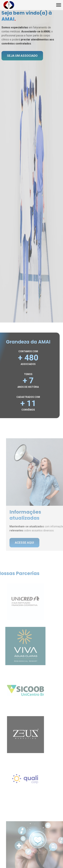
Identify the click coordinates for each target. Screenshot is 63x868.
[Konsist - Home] (9, 5)
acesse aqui (27, 543)
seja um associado (21, 56)
